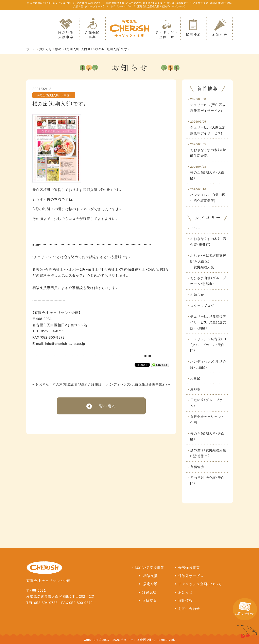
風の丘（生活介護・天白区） (207, 480)
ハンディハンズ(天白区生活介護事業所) (137, 384)
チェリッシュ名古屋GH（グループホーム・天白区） (208, 345)
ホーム (31, 49)
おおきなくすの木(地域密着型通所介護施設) (69, 384)
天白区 (195, 378)
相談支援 (150, 576)
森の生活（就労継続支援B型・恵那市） (208, 453)
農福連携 (197, 467)
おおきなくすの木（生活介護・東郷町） (208, 241)
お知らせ (45, 49)
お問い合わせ (189, 608)
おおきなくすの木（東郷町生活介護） (208, 150)
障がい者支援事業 (150, 567)
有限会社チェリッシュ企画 (207, 419)
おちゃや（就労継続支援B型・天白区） (208, 258)
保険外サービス (191, 576)
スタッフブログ (202, 305)
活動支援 (149, 592)
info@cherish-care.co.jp (65, 343)
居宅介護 (150, 584)
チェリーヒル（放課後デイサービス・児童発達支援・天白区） (208, 322)
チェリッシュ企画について (200, 584)
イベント (197, 228)
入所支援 (149, 600)
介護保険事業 (189, 567)
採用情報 (185, 600)
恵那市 (195, 389)
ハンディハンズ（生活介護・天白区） (208, 364)
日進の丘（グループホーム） (208, 403)
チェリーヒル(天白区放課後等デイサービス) (208, 105)
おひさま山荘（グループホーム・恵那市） (208, 281)
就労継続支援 (204, 267)
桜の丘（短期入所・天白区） (74, 49)
